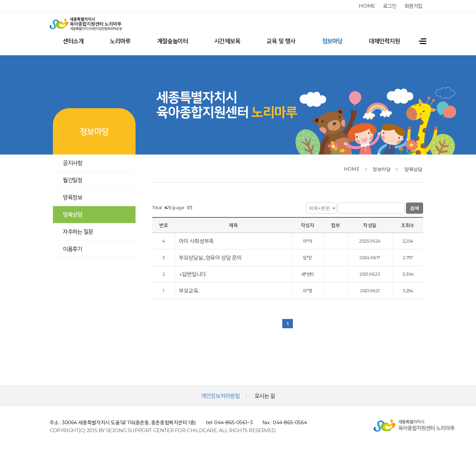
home (367, 6)
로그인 (390, 6)
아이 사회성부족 (197, 239)
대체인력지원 (384, 41)
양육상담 (72, 214)
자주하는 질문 (78, 232)
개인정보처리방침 (220, 396)
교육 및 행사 (281, 41)
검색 (415, 206)
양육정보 (72, 197)
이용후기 (72, 249)
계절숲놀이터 (173, 41)
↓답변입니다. (193, 272)
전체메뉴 (417, 41)
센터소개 (73, 41)
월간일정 (72, 180)
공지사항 (72, 163)
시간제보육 (227, 41)
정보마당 (332, 41)
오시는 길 (265, 396)
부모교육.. (190, 289)
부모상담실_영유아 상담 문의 (211, 256)
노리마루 (120, 41)
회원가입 (414, 6)
